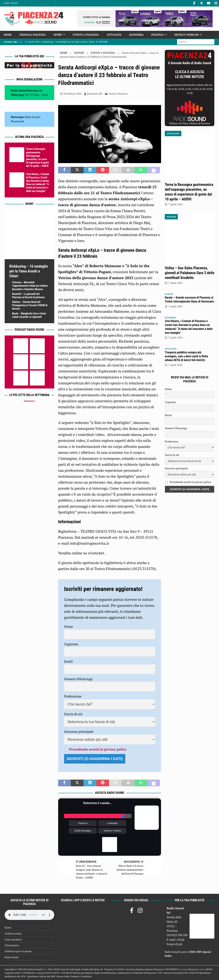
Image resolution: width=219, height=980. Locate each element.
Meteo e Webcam (186, 35)
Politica (157, 35)
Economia (136, 35)
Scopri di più (175, 944)
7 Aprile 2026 (175, 204)
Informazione (12, 945)
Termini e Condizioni (81, 976)
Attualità (114, 35)
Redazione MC (95, 94)
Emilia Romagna (83, 831)
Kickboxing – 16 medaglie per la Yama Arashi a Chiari (29, 271)
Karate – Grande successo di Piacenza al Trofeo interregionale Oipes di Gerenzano (189, 299)
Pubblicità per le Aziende (18, 951)
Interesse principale (79, 731)
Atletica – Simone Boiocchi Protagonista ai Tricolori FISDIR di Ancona (30, 305)
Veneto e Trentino (112, 831)
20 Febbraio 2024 (73, 94)
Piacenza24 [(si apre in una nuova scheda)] (17, 121)
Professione (73, 696)
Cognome (71, 644)
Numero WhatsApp (78, 679)
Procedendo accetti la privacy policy (98, 749)
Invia (45, 95)
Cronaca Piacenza (33, 35)
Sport (58, 35)
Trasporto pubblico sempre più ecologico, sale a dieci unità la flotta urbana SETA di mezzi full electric (186, 356)
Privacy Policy (63, 976)
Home (8, 35)
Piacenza (83, 823)
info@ (181, 940)
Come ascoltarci (13, 940)
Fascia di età (73, 714)
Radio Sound (11, 3)
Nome (69, 626)
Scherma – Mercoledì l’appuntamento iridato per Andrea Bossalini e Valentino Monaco (30, 286)
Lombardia (112, 823)
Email (68, 661)
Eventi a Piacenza (86, 35)
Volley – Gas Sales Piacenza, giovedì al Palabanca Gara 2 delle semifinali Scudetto (189, 273)
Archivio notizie (13, 934)
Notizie (79, 53)
